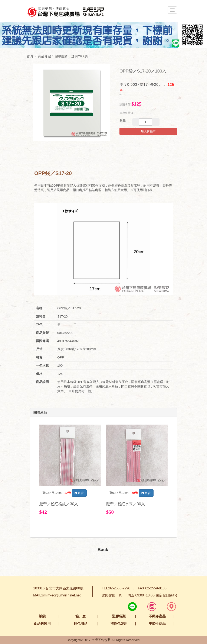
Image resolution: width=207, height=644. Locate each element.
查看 (79, 493)
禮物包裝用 (119, 624)
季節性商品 (157, 624)
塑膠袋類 (119, 616)
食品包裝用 (42, 624)
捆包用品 (80, 624)
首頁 (30, 56)
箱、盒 (80, 616)
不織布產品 (157, 616)
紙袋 (42, 616)
